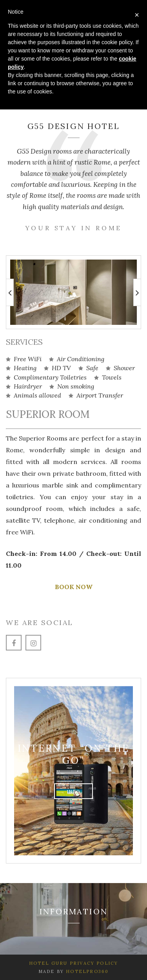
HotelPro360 (87, 971)
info (74, 791)
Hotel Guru (48, 963)
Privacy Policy (93, 963)
